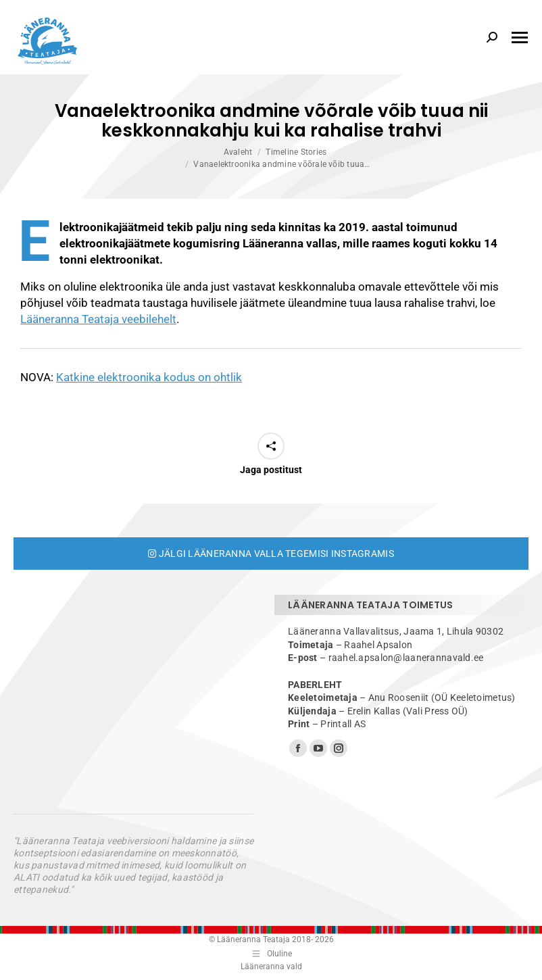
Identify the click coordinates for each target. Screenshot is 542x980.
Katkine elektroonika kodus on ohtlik (149, 377)
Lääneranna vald (271, 966)
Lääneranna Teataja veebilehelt (98, 319)
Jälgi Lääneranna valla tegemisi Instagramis (271, 554)
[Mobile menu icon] (520, 38)
